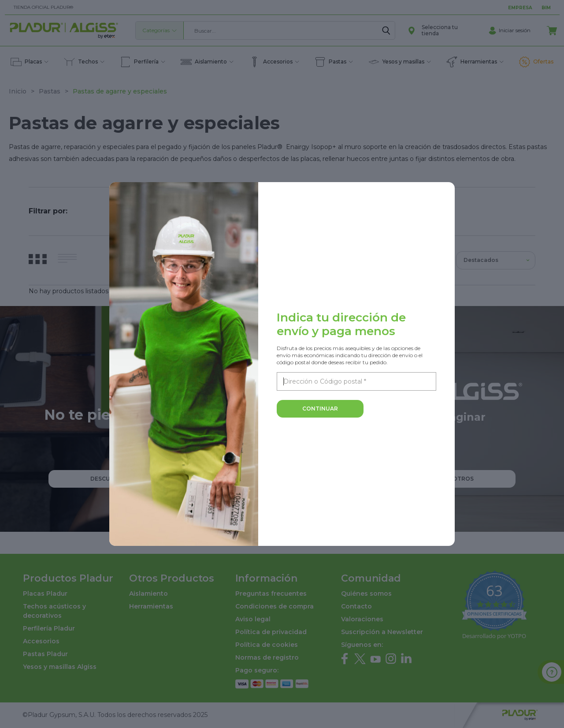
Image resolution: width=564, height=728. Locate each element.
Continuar (320, 409)
